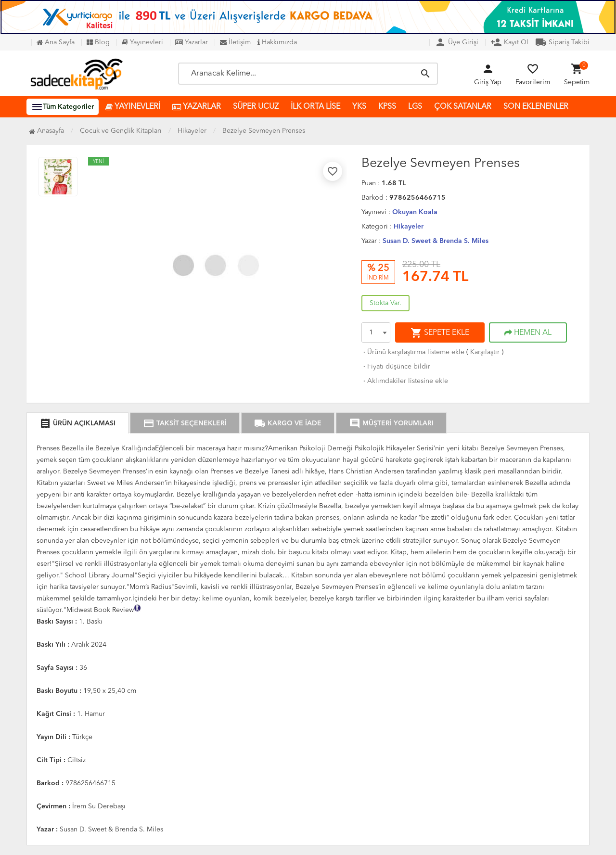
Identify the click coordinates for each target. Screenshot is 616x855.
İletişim (235, 42)
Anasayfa (46, 131)
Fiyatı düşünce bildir (396, 367)
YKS (359, 107)
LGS (415, 107)
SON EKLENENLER (536, 107)
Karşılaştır (485, 352)
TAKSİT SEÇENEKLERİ (185, 423)
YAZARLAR (197, 107)
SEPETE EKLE (440, 333)
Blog (98, 42)
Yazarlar (192, 42)
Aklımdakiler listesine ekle (405, 381)
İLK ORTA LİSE (315, 107)
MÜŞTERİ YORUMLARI (391, 423)
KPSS (387, 107)
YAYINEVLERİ (133, 107)
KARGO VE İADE (288, 423)
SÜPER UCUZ (256, 107)
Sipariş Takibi (562, 42)
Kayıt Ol (509, 42)
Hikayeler (409, 227)
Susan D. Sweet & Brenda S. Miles (436, 241)
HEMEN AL (528, 333)
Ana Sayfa (56, 42)
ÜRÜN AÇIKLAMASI (77, 423)
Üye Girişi (456, 42)
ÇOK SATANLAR (463, 107)
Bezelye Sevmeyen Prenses (264, 131)
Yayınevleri (142, 42)
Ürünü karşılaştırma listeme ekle (413, 352)
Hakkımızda (277, 42)
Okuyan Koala (415, 212)
